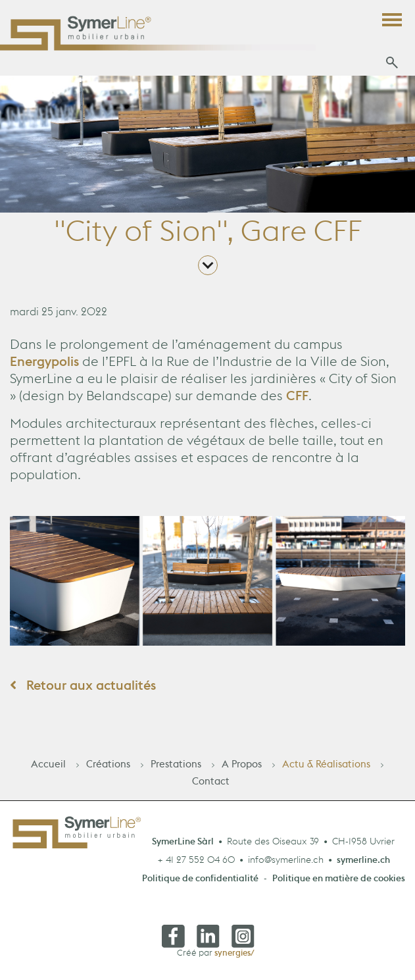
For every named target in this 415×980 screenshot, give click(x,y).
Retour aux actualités (83, 690)
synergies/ (234, 956)
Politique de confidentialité (200, 884)
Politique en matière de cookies (339, 884)
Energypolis (46, 367)
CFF (297, 401)
